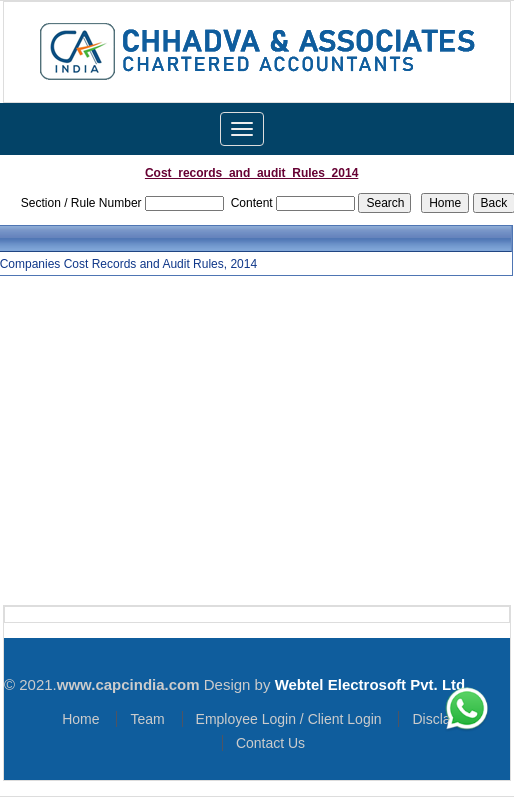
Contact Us (270, 743)
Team (147, 719)
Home (80, 719)
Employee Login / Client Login (289, 719)
